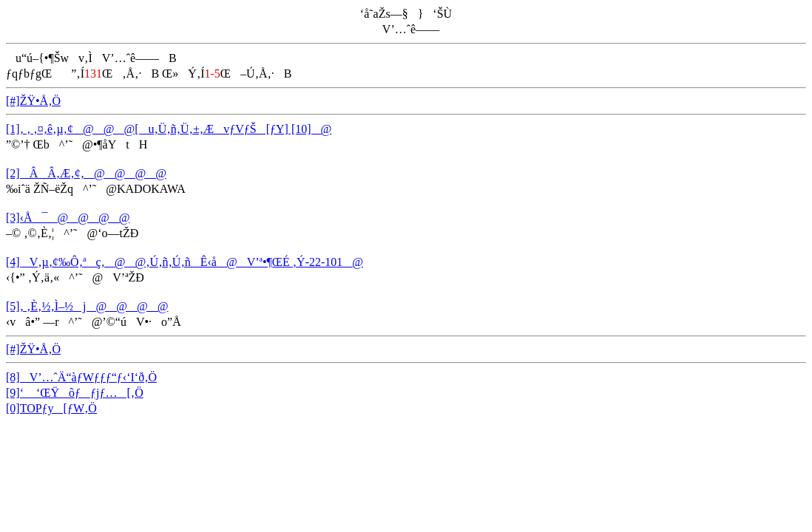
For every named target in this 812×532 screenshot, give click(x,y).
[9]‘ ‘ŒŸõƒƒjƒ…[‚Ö (75, 393)
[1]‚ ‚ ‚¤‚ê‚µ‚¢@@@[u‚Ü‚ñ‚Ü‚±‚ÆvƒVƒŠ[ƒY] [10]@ (169, 129)
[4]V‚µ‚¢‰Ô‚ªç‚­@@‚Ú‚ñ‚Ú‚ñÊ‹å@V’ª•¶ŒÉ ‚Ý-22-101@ (185, 262)
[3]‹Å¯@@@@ (68, 218)
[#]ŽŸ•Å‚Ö (33, 101)
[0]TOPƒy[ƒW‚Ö (51, 408)
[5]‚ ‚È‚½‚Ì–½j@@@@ (87, 306)
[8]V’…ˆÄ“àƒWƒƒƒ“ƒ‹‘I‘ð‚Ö (81, 377)
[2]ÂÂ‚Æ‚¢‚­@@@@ (86, 173)
